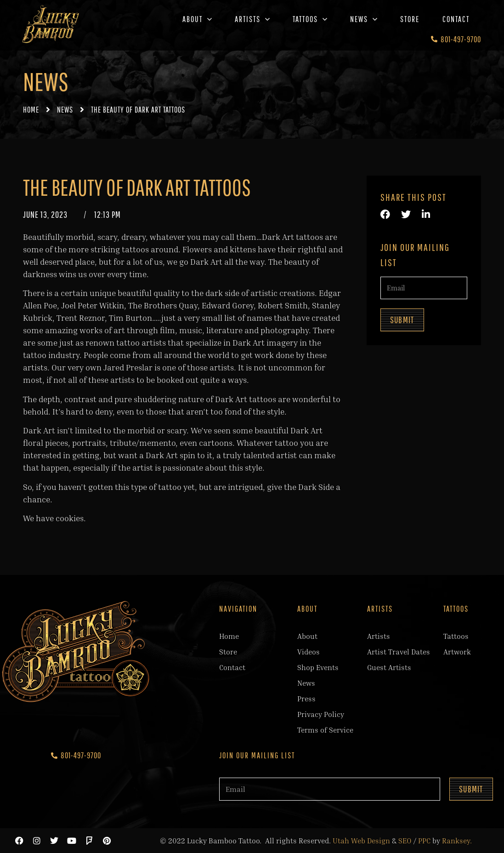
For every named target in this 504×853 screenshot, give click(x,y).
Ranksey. (457, 841)
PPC (424, 841)
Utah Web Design (361, 841)
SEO (405, 841)
